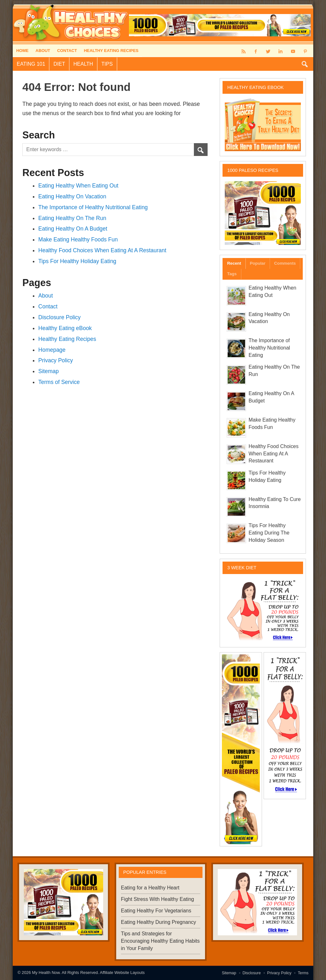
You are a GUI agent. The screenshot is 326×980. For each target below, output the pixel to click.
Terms (303, 973)
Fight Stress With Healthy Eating (158, 899)
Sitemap (48, 371)
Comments (285, 263)
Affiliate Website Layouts (122, 973)
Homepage (52, 350)
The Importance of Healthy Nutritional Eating (93, 207)
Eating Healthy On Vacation (72, 196)
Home (22, 51)
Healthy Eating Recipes (111, 51)
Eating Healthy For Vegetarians (156, 911)
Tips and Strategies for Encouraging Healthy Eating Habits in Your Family (160, 941)
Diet (59, 64)
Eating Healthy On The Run (72, 218)
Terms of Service (59, 382)
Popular (258, 263)
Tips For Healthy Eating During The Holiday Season (269, 533)
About (43, 51)
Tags (232, 274)
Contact (67, 51)
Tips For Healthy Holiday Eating (77, 261)
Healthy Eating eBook (65, 328)
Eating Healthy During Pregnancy (159, 922)
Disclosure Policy (59, 317)
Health (83, 64)
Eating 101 (31, 64)
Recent (234, 263)
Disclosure (252, 973)
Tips (107, 64)
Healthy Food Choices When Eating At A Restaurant (102, 250)
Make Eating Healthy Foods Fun (78, 239)
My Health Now (46, 973)
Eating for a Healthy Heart (150, 888)
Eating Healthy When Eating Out (78, 186)
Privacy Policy (56, 360)
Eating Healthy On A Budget (73, 229)
